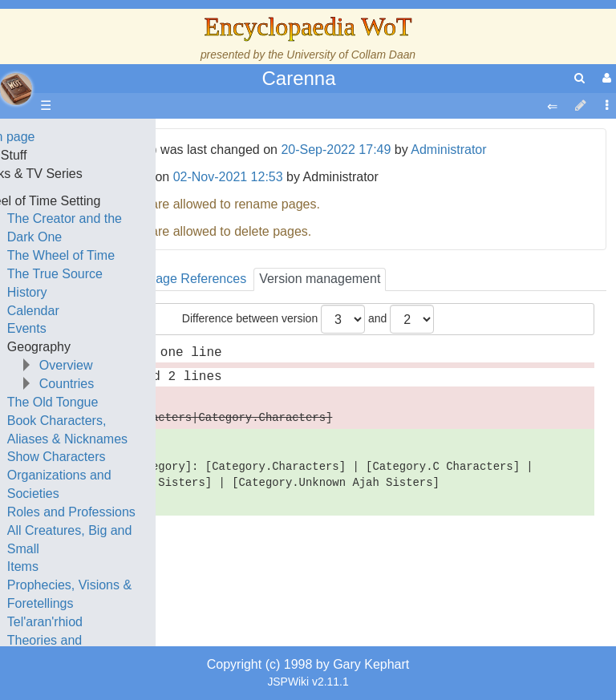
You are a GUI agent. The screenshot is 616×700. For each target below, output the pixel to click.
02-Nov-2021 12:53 (228, 177)
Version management (320, 279)
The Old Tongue (122, 402)
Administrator (448, 150)
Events (96, 328)
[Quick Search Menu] (580, 78)
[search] (580, 78)
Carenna (298, 78)
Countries (136, 384)
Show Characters (126, 457)
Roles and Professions (140, 512)
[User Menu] (605, 78)
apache (16, 89)
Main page (74, 137)
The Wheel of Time (130, 255)
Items (92, 566)
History (96, 292)
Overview (135, 365)
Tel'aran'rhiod (114, 622)
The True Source (124, 274)
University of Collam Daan (351, 55)
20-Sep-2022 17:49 (336, 150)
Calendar (102, 311)
